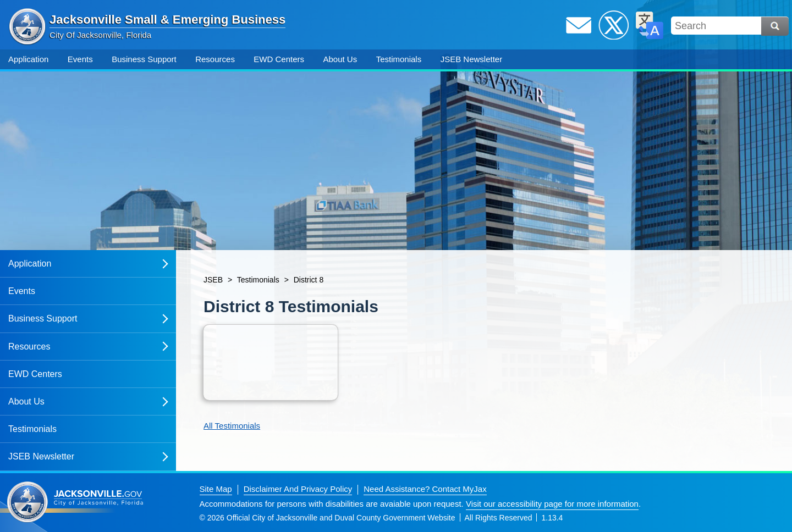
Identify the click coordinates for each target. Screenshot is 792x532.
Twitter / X (614, 25)
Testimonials (399, 59)
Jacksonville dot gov (75, 502)
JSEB (213, 280)
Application (28, 59)
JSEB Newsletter (472, 59)
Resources (215, 59)
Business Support (144, 59)
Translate (650, 25)
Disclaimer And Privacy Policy (298, 489)
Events (80, 59)
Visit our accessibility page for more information (552, 504)
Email (579, 25)
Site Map (216, 489)
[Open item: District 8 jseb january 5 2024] (271, 362)
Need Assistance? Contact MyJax (425, 489)
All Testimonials (232, 426)
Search (775, 26)
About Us (340, 59)
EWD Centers (279, 59)
